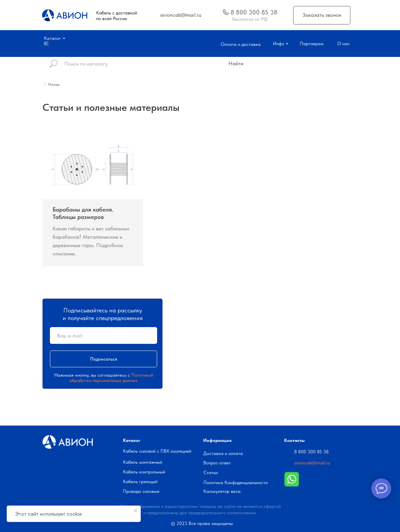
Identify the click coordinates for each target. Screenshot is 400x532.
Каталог (132, 440)
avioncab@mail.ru (312, 463)
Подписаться (104, 359)
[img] (226, 12)
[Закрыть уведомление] (136, 511)
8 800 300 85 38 (311, 452)
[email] (104, 335)
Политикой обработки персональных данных (111, 378)
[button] (322, 15)
